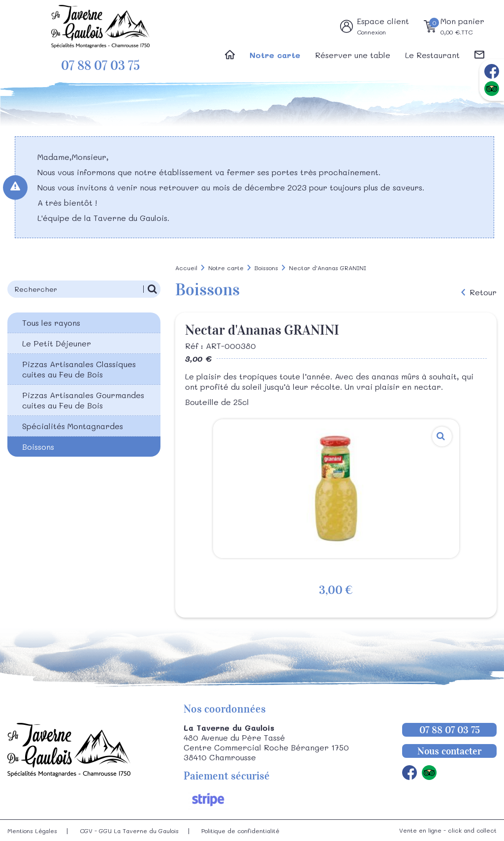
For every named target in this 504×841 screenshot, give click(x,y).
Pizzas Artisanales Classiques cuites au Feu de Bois (79, 369)
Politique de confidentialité (240, 831)
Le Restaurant (432, 55)
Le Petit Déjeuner (57, 343)
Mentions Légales (32, 831)
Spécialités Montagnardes (73, 426)
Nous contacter (449, 751)
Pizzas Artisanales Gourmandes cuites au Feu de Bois (83, 400)
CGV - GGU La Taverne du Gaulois (129, 831)
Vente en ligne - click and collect (448, 830)
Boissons (38, 447)
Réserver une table (353, 55)
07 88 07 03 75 (100, 66)
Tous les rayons (51, 323)
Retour (483, 292)
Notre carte (275, 55)
